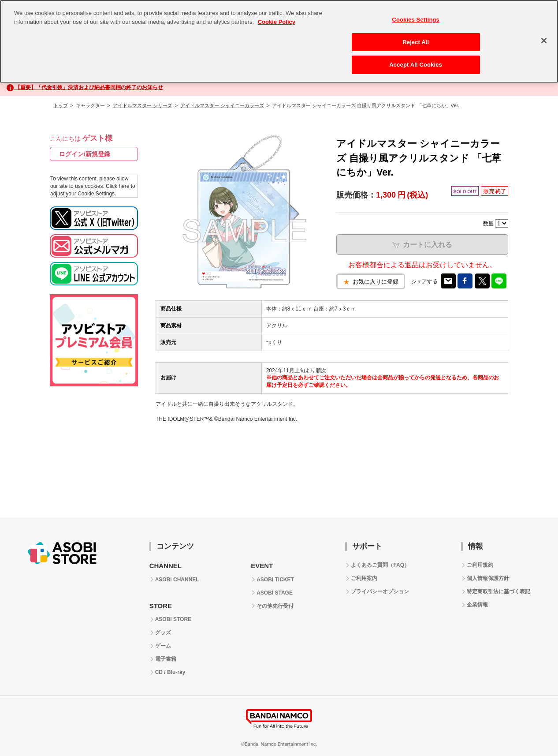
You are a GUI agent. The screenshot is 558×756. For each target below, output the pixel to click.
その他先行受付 (275, 606)
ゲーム (163, 646)
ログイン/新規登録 (85, 154)
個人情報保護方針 (488, 578)
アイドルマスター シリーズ (143, 105)
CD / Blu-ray (170, 672)
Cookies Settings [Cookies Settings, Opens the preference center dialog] (416, 20)
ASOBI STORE (173, 619)
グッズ (163, 632)
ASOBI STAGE (275, 593)
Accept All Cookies (416, 65)
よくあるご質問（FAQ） (380, 565)
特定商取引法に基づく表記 (498, 591)
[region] (279, 41)
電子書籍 (166, 659)
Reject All (416, 42)
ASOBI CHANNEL (177, 580)
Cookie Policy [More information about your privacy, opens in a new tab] (277, 22)
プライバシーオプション (380, 591)
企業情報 (477, 605)
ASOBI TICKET (275, 580)
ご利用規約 (480, 565)
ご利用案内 (364, 578)
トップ (61, 105)
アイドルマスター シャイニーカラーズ (222, 105)
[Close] (544, 41)
